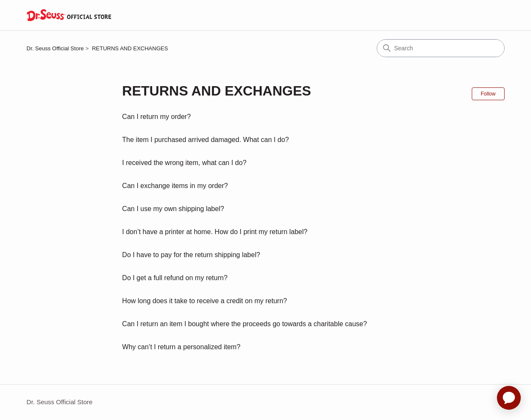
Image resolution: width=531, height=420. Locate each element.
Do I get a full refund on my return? (175, 278)
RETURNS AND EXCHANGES (130, 48)
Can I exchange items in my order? (175, 186)
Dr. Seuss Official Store (55, 48)
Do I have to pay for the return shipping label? (191, 255)
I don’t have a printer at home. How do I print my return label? (215, 232)
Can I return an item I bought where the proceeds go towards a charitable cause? (245, 324)
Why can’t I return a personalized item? (181, 347)
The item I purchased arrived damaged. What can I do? (206, 140)
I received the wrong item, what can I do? (185, 163)
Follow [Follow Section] (488, 94)
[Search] (441, 48)
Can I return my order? (157, 117)
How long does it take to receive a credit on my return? (205, 301)
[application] (509, 398)
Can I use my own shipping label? (173, 209)
